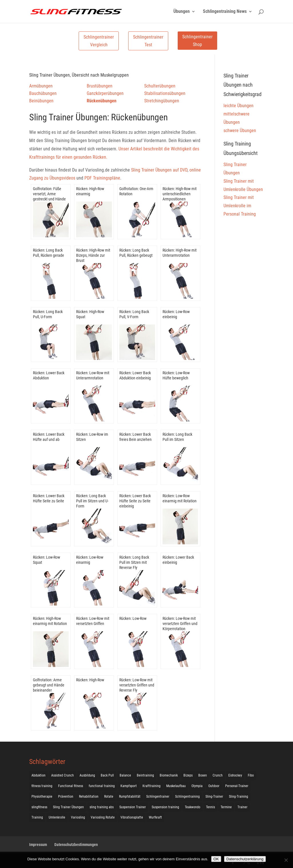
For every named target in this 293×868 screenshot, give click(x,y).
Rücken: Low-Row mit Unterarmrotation (93, 375)
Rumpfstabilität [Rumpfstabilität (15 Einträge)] (130, 797)
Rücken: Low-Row (133, 618)
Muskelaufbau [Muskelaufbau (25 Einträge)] (176, 786)
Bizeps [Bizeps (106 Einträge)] (188, 775)
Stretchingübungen (162, 101)
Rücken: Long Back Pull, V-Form (134, 314)
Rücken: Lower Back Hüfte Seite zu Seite (49, 498)
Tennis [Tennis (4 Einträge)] (210, 807)
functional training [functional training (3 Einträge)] (102, 786)
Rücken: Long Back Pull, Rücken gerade (48, 253)
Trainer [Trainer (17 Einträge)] (242, 807)
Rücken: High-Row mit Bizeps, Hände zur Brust (93, 255)
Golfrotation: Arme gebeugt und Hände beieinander (49, 685)
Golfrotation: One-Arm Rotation (136, 191)
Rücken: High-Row (90, 680)
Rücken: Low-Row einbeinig (176, 314)
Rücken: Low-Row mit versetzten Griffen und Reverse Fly (137, 685)
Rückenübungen (102, 101)
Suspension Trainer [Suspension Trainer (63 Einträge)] (133, 807)
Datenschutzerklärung (245, 859)
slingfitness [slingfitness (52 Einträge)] (39, 807)
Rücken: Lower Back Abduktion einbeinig (135, 375)
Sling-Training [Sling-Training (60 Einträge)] (238, 797)
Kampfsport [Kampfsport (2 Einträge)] (129, 786)
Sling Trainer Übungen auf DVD (159, 170)
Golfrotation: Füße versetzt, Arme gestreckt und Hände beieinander (49, 196)
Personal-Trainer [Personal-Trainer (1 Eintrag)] (237, 786)
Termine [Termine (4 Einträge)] (226, 807)
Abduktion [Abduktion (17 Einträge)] (38, 775)
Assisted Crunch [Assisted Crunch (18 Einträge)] (63, 775)
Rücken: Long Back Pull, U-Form (48, 314)
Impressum (38, 845)
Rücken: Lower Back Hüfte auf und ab (49, 437)
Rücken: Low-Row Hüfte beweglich (176, 375)
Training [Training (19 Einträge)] (37, 817)
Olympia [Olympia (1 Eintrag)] (197, 786)
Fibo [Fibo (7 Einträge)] (251, 775)
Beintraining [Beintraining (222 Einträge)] (145, 775)
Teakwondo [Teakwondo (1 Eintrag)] (193, 807)
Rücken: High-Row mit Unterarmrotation (180, 253)
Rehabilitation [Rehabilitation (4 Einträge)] (89, 797)
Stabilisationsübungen (165, 93)
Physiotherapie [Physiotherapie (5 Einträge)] (42, 797)
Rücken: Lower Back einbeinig (178, 560)
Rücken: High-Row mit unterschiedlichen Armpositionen (180, 194)
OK (216, 859)
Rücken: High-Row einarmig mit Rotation (50, 621)
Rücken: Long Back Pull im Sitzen (177, 437)
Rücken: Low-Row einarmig (90, 560)
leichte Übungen (238, 106)
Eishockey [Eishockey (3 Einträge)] (235, 775)
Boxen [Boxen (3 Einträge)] (203, 775)
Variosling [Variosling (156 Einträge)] (78, 817)
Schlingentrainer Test (148, 41)
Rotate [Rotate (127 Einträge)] (109, 797)
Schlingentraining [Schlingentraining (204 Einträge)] (187, 797)
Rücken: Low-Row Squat (46, 560)
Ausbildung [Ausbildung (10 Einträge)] (87, 775)
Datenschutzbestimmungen (76, 845)
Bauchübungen (43, 93)
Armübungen (41, 86)
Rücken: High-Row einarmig (90, 191)
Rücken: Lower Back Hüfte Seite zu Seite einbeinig (135, 501)
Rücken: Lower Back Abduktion (49, 375)
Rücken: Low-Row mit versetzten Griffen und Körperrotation (180, 624)
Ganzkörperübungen (105, 93)
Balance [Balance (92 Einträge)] (125, 775)
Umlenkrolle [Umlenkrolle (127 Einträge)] (57, 817)
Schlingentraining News (225, 12)
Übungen (182, 12)
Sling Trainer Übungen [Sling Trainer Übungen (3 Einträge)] (68, 807)
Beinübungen (41, 101)
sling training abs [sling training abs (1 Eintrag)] (102, 807)
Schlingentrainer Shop (197, 41)
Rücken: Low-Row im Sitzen (92, 437)
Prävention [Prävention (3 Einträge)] (66, 797)
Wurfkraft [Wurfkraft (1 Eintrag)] (155, 817)
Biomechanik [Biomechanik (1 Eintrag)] (169, 775)
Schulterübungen (160, 86)
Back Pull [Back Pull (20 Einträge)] (107, 775)
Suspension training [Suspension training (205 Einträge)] (165, 807)
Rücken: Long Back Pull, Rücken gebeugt (136, 253)
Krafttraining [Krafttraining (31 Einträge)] (152, 786)
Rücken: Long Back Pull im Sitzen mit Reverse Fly (134, 562)
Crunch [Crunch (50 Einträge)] (218, 775)
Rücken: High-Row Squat (90, 314)
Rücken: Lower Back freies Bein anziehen (135, 437)
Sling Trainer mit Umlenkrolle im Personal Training (240, 206)
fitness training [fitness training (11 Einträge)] (42, 786)
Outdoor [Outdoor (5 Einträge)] (214, 786)
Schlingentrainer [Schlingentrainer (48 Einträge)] (158, 797)
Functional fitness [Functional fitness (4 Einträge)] (71, 786)
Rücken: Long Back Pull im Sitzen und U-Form (92, 501)
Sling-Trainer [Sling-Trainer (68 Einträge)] (214, 797)
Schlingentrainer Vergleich (99, 41)
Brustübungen (100, 86)
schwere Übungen (240, 131)
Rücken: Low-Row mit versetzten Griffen (93, 621)
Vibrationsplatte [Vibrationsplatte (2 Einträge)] (132, 817)
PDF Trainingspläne (102, 178)
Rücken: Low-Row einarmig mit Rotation (180, 498)
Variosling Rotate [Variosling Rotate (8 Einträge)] (103, 817)
